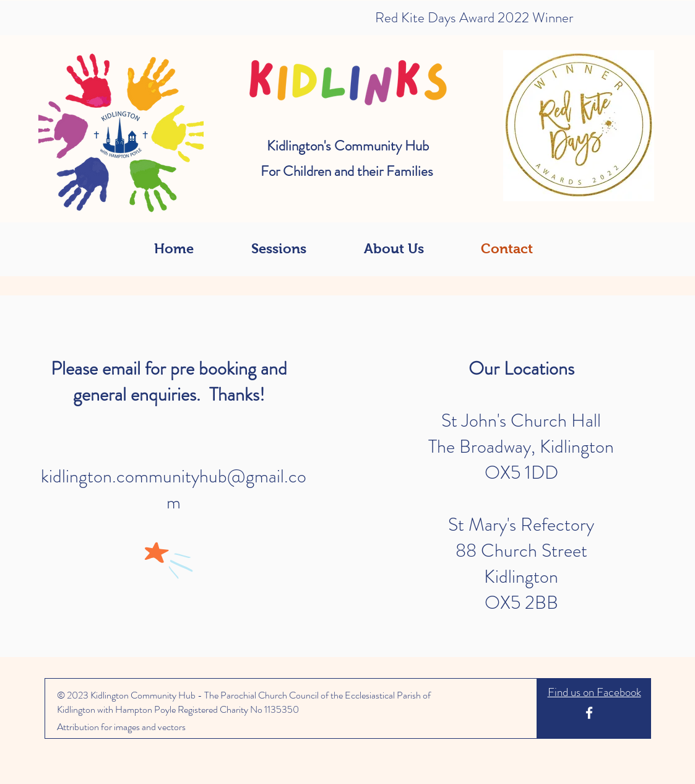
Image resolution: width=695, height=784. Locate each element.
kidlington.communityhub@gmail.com (174, 489)
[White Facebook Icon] (589, 713)
